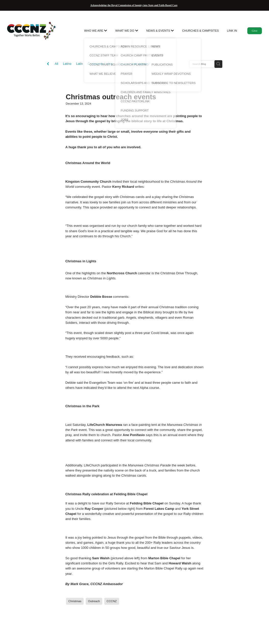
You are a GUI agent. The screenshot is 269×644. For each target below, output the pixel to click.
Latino (67, 64)
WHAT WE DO (127, 31)
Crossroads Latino (100, 64)
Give (254, 31)
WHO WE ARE (96, 31)
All (56, 64)
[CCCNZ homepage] (33, 31)
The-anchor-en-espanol (134, 64)
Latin (79, 64)
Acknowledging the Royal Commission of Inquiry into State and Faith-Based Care (134, 5)
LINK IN (232, 31)
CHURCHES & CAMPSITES (200, 31)
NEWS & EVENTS (160, 31)
